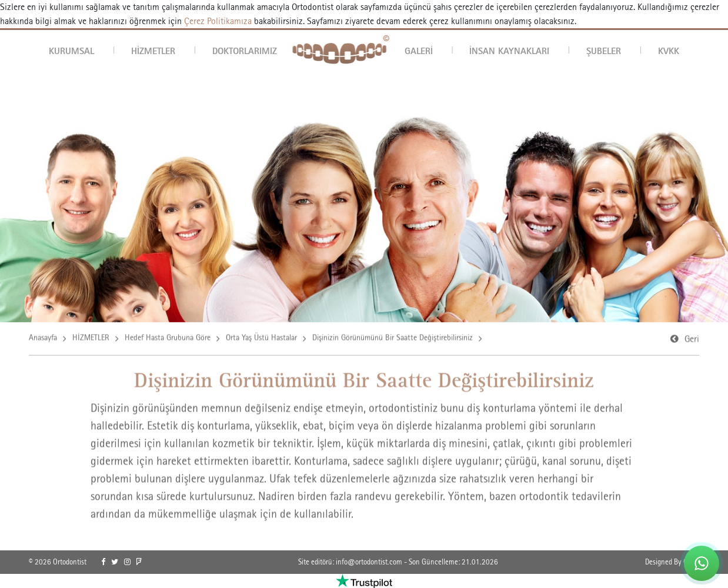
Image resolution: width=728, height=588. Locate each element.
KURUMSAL (71, 51)
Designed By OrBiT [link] (672, 562)
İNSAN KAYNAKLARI (509, 51)
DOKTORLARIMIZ (245, 51)
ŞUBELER (604, 51)
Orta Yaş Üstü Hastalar (261, 339)
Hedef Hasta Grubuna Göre (168, 339)
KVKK (669, 51)
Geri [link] (692, 341)
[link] (103, 562)
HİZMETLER (153, 51)
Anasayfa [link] (43, 339)
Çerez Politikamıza (218, 21)
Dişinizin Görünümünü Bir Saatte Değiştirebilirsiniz (393, 339)
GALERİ (419, 51)
